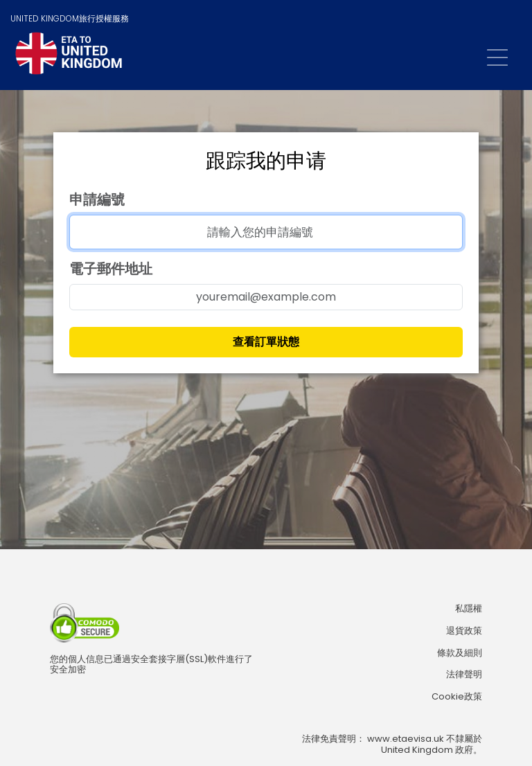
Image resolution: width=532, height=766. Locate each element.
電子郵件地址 (111, 269)
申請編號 (97, 199)
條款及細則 (460, 653)
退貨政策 (464, 631)
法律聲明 (464, 675)
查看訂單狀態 (266, 342)
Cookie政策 (457, 697)
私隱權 (469, 609)
